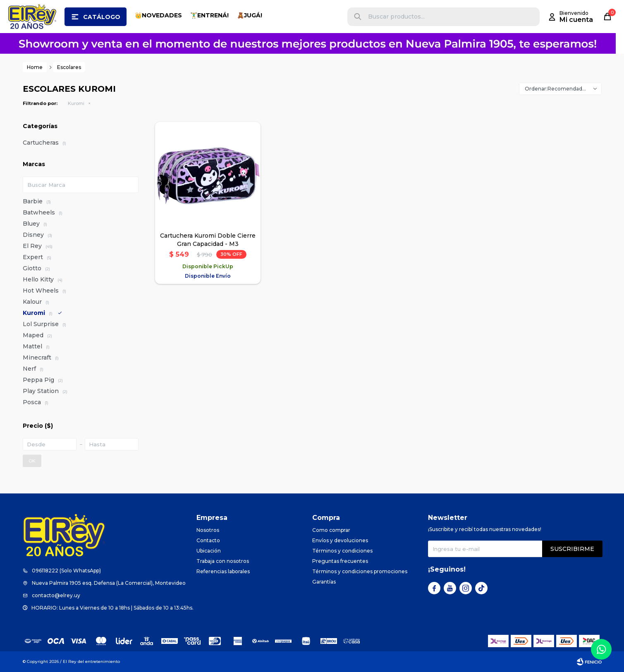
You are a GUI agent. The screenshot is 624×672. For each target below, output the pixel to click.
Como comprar (331, 530)
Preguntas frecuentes (340, 561)
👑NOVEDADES (158, 15)
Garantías (324, 582)
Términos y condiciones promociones (360, 571)
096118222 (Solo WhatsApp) (66, 571)
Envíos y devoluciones (340, 540)
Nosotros (208, 530)
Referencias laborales (223, 571)
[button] (358, 17)
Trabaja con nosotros (223, 561)
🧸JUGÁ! (250, 15)
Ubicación (209, 551)
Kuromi (76, 103)
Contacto (208, 540)
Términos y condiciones (342, 551)
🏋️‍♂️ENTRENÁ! (209, 15)
